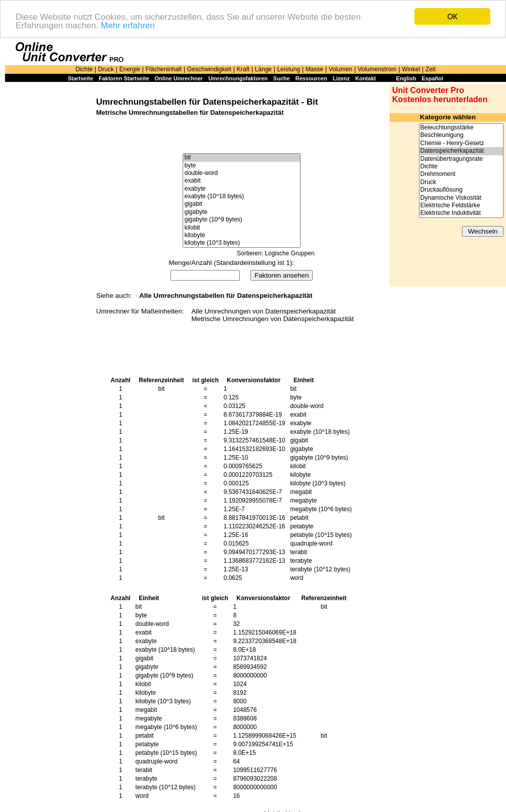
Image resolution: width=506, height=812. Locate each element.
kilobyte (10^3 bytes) (241, 243)
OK (452, 16)
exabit (241, 181)
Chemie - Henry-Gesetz (461, 143)
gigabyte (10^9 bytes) (241, 220)
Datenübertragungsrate (461, 159)
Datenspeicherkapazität (461, 151)
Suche (282, 78)
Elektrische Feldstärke (461, 206)
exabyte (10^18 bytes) (241, 196)
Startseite (80, 78)
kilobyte (241, 235)
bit (241, 157)
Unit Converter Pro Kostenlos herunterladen (440, 95)
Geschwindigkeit (209, 69)
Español (432, 78)
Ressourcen (311, 78)
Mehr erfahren (128, 26)
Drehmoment (461, 174)
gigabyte (241, 212)
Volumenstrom (377, 69)
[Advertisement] (48, 239)
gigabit (241, 204)
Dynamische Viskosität (461, 198)
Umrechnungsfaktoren (238, 78)
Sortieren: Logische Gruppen (276, 253)
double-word (241, 173)
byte (241, 166)
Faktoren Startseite (124, 78)
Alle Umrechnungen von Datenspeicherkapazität (263, 311)
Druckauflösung (461, 190)
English (406, 78)
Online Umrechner (178, 78)
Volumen (341, 69)
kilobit (241, 228)
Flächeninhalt (164, 69)
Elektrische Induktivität (461, 213)
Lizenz (342, 78)
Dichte (84, 69)
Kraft (243, 69)
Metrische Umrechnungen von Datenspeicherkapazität (272, 319)
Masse (314, 69)
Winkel (411, 69)
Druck (106, 69)
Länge (263, 69)
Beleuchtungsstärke (461, 128)
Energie (130, 69)
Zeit (431, 69)
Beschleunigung (461, 135)
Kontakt (366, 78)
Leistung (289, 69)
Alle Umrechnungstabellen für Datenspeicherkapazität (226, 296)
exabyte (241, 189)
